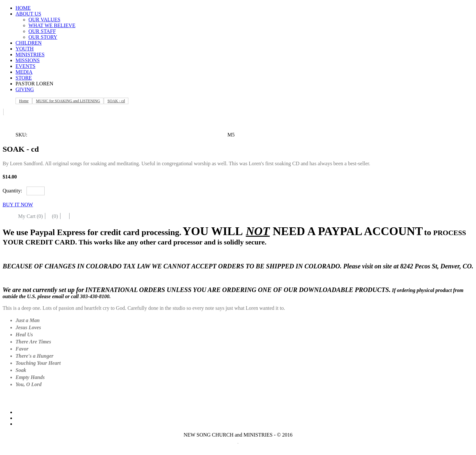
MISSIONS (28, 60)
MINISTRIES (30, 54)
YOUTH (25, 49)
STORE (24, 78)
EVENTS (25, 66)
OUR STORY (43, 37)
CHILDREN (29, 43)
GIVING (25, 89)
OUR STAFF (42, 31)
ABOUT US (28, 14)
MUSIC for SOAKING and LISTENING (68, 101)
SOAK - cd (116, 101)
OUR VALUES (44, 20)
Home (24, 101)
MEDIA (24, 72)
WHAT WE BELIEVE (52, 25)
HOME (23, 8)
